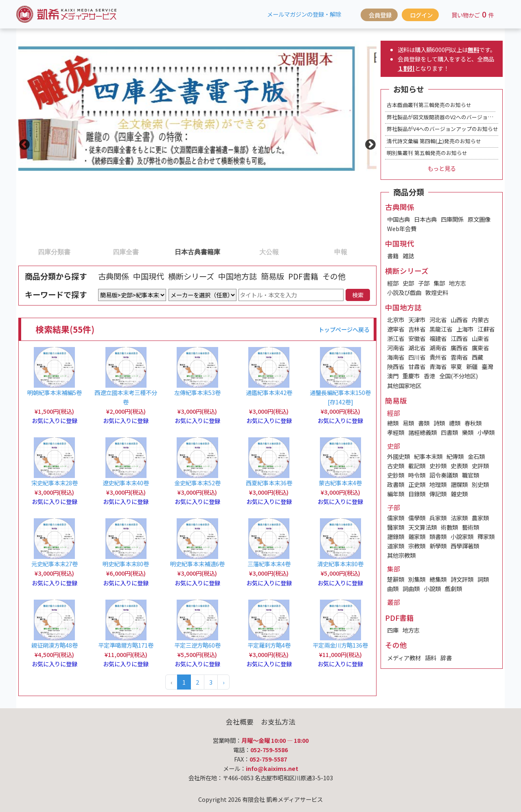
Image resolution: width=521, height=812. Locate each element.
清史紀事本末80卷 (340, 564)
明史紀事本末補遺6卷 (197, 564)
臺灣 (487, 366)
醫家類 (396, 527)
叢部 (394, 602)
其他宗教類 (401, 555)
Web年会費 (402, 228)
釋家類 (486, 536)
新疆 (472, 366)
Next (368, 143)
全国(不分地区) (459, 376)
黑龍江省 (441, 329)
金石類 (476, 456)
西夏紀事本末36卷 (269, 483)
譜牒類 (459, 484)
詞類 (483, 579)
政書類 (396, 484)
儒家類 (396, 518)
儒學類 (417, 518)
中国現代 (149, 276)
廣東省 (480, 348)
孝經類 (396, 432)
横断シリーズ (191, 276)
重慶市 (411, 376)
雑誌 (408, 256)
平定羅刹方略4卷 (269, 645)
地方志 (458, 283)
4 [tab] (237, 251)
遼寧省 (396, 329)
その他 (334, 276)
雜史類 (459, 494)
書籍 (393, 256)
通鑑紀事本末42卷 (269, 392)
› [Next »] (223, 682)
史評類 (480, 466)
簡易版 (273, 276)
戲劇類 (453, 588)
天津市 (417, 320)
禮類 (455, 423)
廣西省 (459, 348)
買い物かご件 (473, 14)
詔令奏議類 (444, 475)
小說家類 (462, 536)
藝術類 (471, 527)
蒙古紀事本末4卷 (340, 483)
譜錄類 (396, 536)
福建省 (438, 338)
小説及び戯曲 (404, 292)
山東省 (480, 338)
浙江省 (396, 338)
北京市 (396, 320)
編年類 (396, 494)
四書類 (449, 432)
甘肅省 (417, 366)
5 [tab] (309, 251)
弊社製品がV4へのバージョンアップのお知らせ (442, 129)
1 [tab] (22, 251)
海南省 (396, 357)
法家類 (459, 518)
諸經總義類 (422, 432)
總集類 (438, 579)
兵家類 (438, 518)
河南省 (396, 348)
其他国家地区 (404, 385)
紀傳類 (455, 456)
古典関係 (114, 276)
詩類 (439, 423)
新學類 (438, 546)
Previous (22, 143)
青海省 (438, 366)
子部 (424, 283)
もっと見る (442, 168)
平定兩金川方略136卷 (340, 645)
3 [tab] (166, 251)
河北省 (438, 320)
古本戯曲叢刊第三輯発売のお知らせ (429, 105)
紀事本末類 (428, 456)
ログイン (421, 15)
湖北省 (417, 348)
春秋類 (473, 423)
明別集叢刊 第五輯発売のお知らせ (427, 153)
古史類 (396, 466)
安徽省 (417, 338)
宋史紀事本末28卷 (55, 483)
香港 (429, 376)
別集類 (417, 579)
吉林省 (417, 329)
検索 (358, 295)
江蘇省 (486, 329)
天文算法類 (422, 527)
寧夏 (456, 366)
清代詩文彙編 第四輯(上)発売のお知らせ (434, 141)
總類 (393, 423)
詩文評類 (462, 579)
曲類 (393, 588)
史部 (408, 283)
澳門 (393, 376)
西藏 (477, 357)
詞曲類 (411, 588)
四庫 (393, 630)
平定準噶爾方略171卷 (126, 645)
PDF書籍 (303, 276)
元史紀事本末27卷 (55, 564)
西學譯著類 (465, 546)
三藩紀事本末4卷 (269, 564)
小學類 (486, 432)
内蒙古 (480, 320)
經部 (393, 283)
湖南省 (438, 348)
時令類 (417, 475)
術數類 (449, 527)
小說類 (432, 588)
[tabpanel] (197, 107)
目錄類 (417, 494)
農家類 (480, 518)
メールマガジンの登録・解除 (304, 14)
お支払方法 (278, 722)
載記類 (417, 466)
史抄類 (438, 466)
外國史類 (398, 456)
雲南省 (459, 357)
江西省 (459, 338)
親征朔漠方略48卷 (55, 645)
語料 (431, 658)
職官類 (471, 475)
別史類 (480, 484)
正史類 (417, 484)
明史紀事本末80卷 (126, 564)
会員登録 (380, 15)
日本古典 (425, 219)
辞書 (446, 658)
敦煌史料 (437, 292)
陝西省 (396, 366)
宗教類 (417, 546)
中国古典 (398, 219)
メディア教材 (404, 658)
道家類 (396, 546)
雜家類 (417, 536)
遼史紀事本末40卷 (126, 483)
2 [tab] (94, 251)
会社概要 (240, 722)
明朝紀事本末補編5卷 (55, 392)
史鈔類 (396, 475)
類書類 (438, 536)
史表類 (459, 466)
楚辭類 (396, 579)
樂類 (468, 432)
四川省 (417, 357)
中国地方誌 (238, 276)
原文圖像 (479, 219)
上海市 (465, 329)
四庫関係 (452, 219)
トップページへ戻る (344, 329)
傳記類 (438, 494)
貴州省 (438, 357)
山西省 (459, 320)
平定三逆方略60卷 (197, 645)
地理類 (438, 484)
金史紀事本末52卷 (197, 483)
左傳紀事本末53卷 (197, 392)
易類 (408, 423)
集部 (439, 283)
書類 (424, 423)
